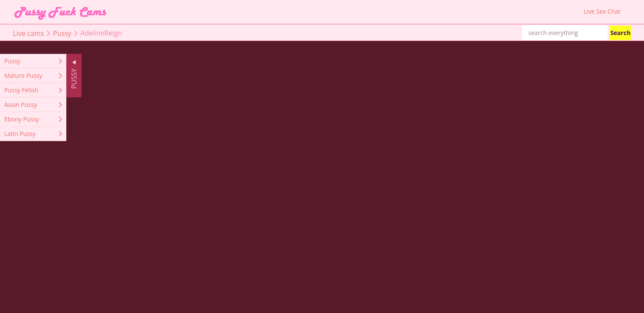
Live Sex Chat (602, 12)
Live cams (28, 33)
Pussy (62, 33)
